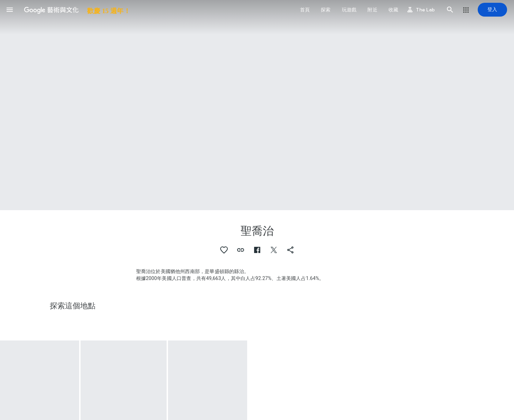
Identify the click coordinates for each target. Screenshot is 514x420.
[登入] (492, 10)
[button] (10, 10)
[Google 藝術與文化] (75, 10)
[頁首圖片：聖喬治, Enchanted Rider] (257, 105)
